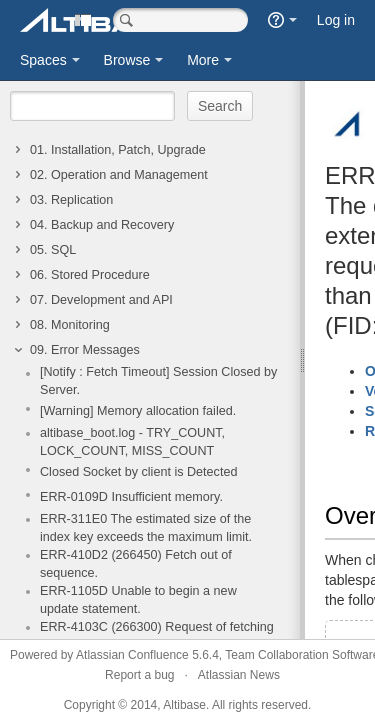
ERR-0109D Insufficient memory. (131, 497)
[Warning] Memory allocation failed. (138, 411)
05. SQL (53, 250)
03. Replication (71, 200)
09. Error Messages (85, 350)
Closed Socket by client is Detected (138, 472)
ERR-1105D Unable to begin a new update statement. (138, 600)
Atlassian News (239, 675)
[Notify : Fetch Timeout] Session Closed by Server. (158, 381)
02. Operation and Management (119, 175)
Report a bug (139, 675)
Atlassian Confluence (132, 655)
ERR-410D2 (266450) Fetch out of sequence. (136, 564)
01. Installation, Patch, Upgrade (118, 150)
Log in (336, 20)
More (203, 60)
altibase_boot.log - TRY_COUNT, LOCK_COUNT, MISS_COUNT (132, 442)
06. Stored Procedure (90, 275)
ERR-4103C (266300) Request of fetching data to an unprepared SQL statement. (157, 636)
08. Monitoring (70, 325)
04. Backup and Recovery (102, 225)
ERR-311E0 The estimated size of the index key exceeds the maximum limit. (146, 528)
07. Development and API (101, 300)
